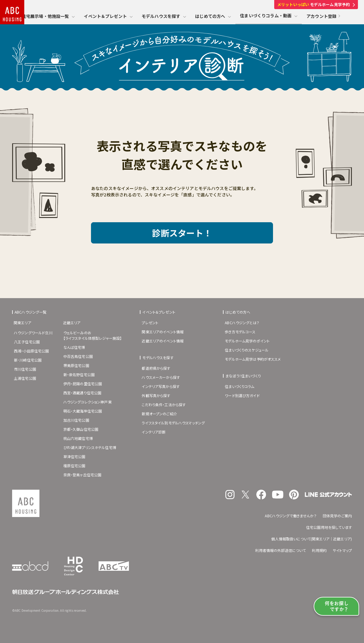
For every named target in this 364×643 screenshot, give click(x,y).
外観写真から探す (156, 395)
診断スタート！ (182, 233)
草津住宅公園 (74, 456)
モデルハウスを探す (164, 16)
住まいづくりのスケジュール (247, 350)
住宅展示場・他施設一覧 (48, 16)
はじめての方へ (213, 16)
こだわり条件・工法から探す (164, 405)
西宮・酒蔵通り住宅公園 (83, 393)
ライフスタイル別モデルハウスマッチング (173, 423)
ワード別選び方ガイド (242, 395)
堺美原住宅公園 (76, 365)
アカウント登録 (323, 16)
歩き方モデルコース (240, 332)
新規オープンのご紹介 (159, 414)
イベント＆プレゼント (108, 16)
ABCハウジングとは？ (242, 323)
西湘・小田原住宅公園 (32, 351)
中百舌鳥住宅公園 (78, 356)
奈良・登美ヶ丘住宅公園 (83, 475)
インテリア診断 (154, 432)
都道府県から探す (156, 368)
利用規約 (319, 550)
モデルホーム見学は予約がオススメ (253, 359)
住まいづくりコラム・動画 (269, 15)
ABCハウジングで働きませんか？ (291, 516)
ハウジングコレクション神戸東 (88, 402)
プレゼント (150, 323)
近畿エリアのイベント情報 (163, 341)
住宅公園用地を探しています (329, 527)
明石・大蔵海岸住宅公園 (83, 411)
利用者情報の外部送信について (280, 550)
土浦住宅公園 (25, 378)
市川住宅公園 (25, 369)
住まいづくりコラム (239, 386)
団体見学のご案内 (337, 516)
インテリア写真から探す (161, 386)
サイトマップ (342, 550)
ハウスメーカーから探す (161, 377)
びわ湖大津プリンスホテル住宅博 (90, 447)
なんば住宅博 (74, 347)
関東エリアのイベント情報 (163, 332)
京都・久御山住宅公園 (81, 429)
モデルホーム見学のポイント (247, 341)
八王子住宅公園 (27, 342)
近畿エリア (72, 323)
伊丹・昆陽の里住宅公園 (83, 384)
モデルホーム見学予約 (316, 4)
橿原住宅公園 (74, 466)
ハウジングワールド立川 (33, 333)
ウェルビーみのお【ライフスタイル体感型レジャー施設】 (93, 335)
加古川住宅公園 (76, 420)
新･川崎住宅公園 (28, 360)
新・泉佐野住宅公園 (79, 374)
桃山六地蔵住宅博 (78, 438)
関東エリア (22, 323)
